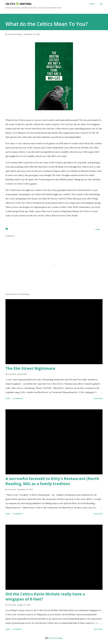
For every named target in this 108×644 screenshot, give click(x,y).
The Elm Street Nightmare (30, 368)
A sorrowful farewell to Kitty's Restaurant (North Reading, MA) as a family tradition (52, 481)
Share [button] (98, 229)
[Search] (92, 4)
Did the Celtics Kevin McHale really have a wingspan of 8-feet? (45, 597)
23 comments (18, 398)
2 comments (17, 629)
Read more (98, 398)
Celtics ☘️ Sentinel (19, 4)
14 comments (18, 514)
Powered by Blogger (54, 638)
